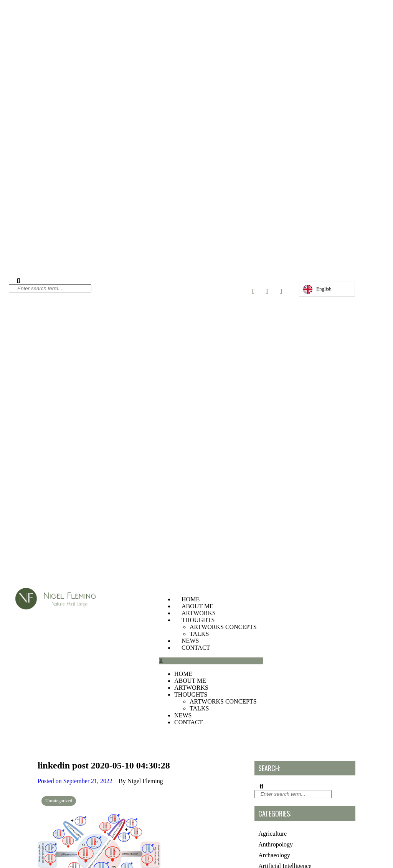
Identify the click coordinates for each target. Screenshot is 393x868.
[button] (211, 661)
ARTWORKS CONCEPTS (223, 627)
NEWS (190, 641)
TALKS (199, 634)
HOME (191, 599)
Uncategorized (59, 801)
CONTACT (196, 648)
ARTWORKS (199, 613)
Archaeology (274, 855)
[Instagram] (253, 291)
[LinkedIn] (281, 291)
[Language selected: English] (327, 289)
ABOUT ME (197, 606)
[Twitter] (267, 291)
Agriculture (272, 834)
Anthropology (276, 844)
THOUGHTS (198, 620)
